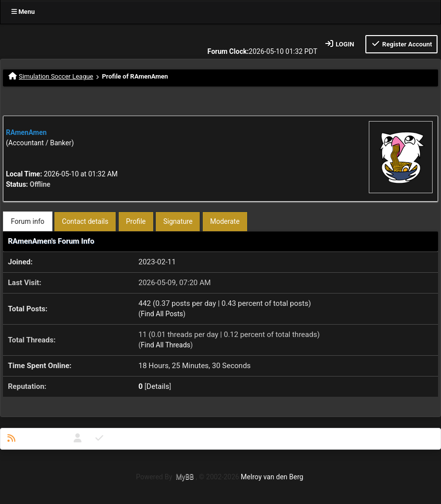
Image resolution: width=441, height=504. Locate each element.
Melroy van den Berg (272, 477)
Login (339, 44)
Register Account (401, 44)
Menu (23, 12)
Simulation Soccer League (56, 76)
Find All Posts (162, 314)
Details (158, 386)
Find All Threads (166, 345)
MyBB (185, 477)
